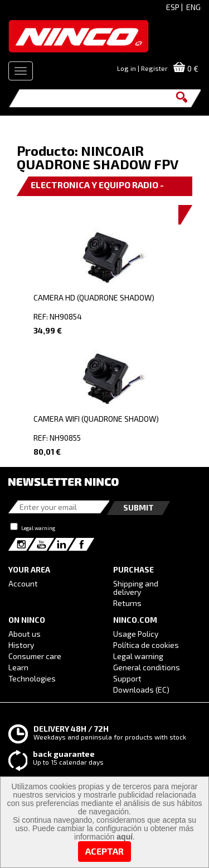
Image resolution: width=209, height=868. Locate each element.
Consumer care (35, 656)
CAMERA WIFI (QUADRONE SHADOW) (96, 419)
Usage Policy (136, 634)
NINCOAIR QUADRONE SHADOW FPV (98, 157)
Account (23, 583)
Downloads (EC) (141, 690)
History (21, 645)
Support (127, 678)
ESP (173, 7)
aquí (125, 837)
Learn (18, 667)
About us (25, 634)
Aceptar (104, 851)
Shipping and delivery (136, 588)
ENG (193, 7)
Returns (127, 603)
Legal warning (38, 528)
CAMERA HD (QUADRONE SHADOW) (94, 297)
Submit (138, 507)
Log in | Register (142, 68)
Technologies (32, 678)
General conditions (147, 667)
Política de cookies (146, 645)
